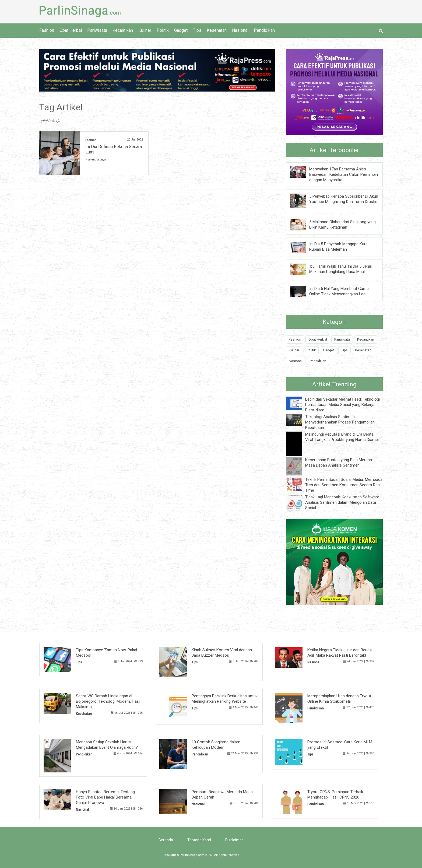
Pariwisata (97, 30)
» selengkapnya (96, 160)
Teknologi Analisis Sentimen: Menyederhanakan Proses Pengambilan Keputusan (340, 422)
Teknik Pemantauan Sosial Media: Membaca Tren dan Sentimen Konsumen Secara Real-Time (344, 485)
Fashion (47, 30)
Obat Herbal (71, 30)
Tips (197, 30)
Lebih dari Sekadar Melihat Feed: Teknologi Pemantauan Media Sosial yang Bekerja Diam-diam (342, 405)
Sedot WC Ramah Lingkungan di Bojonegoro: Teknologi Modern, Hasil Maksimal (108, 701)
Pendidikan (264, 30)
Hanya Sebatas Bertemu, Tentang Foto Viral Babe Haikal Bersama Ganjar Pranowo (105, 797)
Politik (163, 30)
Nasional (240, 30)
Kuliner (145, 30)
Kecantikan (123, 30)
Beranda (166, 840)
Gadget (181, 30)
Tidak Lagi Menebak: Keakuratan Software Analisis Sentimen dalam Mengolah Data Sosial (342, 502)
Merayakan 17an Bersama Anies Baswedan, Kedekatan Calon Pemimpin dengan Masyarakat (344, 174)
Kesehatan (217, 30)
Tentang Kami (199, 840)
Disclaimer (234, 840)
